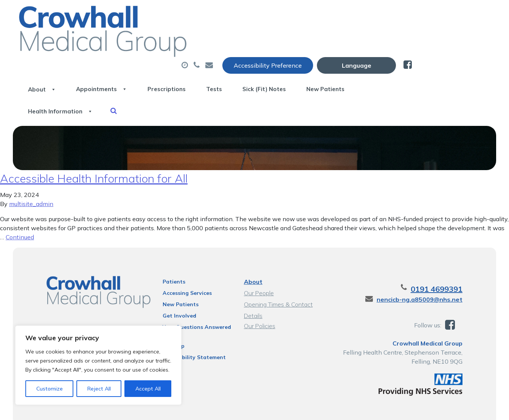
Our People (258, 266)
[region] (98, 365)
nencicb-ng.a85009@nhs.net (429, 273)
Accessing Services (183, 266)
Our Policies (259, 299)
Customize (50, 389)
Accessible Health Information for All (94, 152)
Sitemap (169, 319)
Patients (170, 255)
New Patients (450, 37)
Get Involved (175, 289)
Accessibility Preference (346, 14)
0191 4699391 (446, 262)
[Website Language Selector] (435, 14)
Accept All (148, 389)
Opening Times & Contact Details (278, 278)
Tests (320, 37)
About (123, 37)
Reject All (99, 389)
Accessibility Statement (190, 330)
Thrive (483, 408)
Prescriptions (265, 37)
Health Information (142, 64)
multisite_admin (31, 177)
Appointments (191, 37)
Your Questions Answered (193, 300)
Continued (20, 210)
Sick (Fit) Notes (379, 37)
